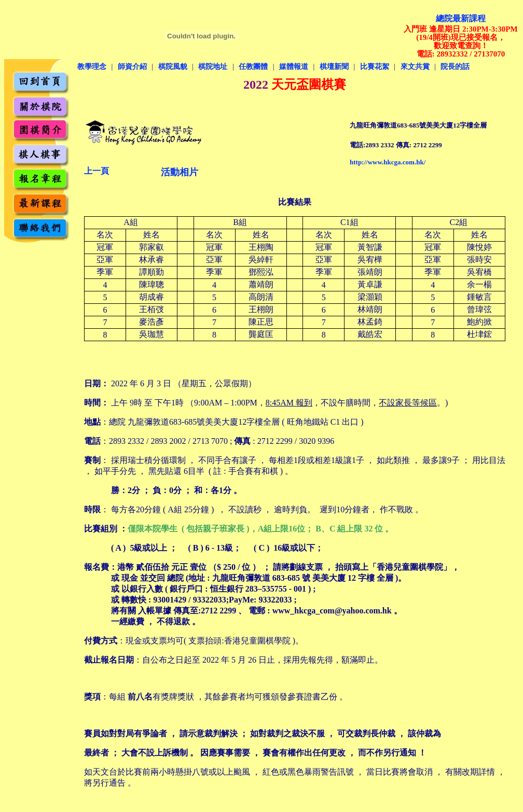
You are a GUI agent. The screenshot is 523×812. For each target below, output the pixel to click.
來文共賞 (415, 67)
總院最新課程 (461, 18)
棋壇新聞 (334, 67)
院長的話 (455, 67)
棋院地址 (213, 67)
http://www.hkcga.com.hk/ (388, 162)
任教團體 (253, 67)
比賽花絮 (375, 67)
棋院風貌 (173, 67)
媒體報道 (294, 67)
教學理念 (92, 67)
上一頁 (97, 171)
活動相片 (180, 172)
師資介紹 (132, 67)
